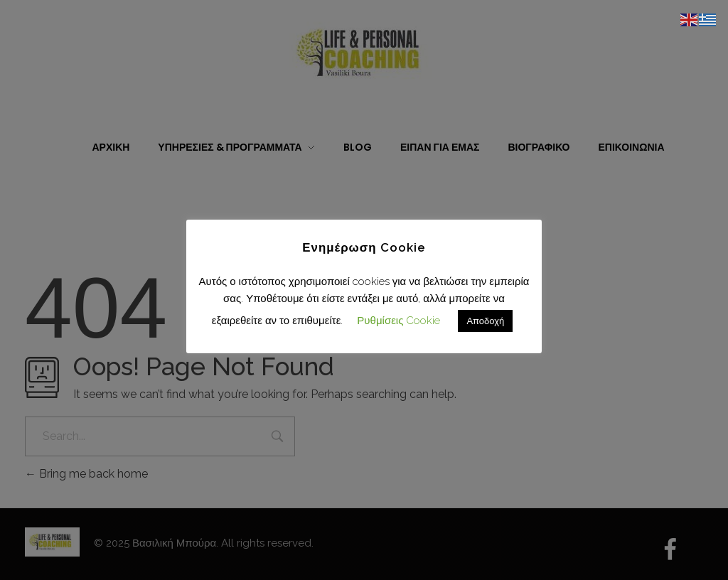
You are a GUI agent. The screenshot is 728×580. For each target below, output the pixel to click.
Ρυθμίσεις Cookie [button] (398, 321)
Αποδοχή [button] (485, 321)
